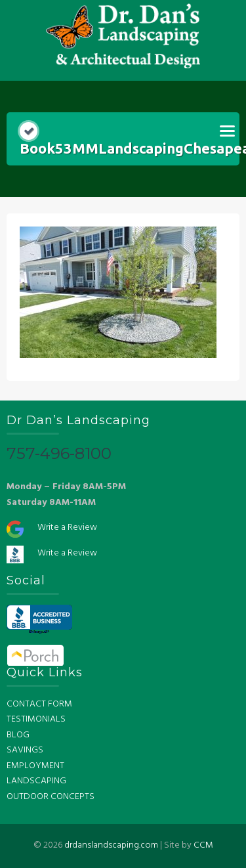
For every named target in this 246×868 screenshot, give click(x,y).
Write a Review (67, 528)
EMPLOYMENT (35, 766)
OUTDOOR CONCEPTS (51, 797)
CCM (203, 845)
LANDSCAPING (36, 781)
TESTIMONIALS (36, 719)
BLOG (18, 735)
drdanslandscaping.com (111, 845)
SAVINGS (25, 750)
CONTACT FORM (39, 704)
